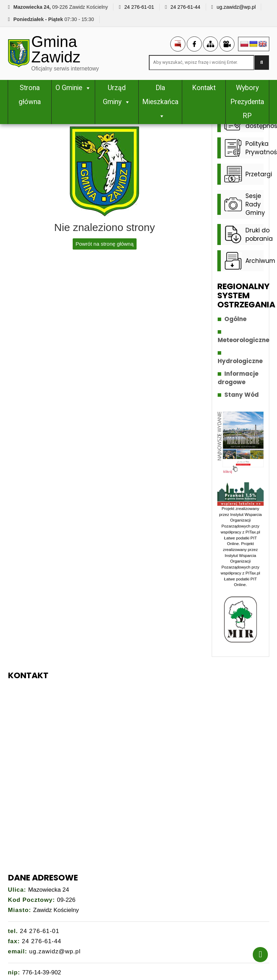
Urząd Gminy (117, 95)
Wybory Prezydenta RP (247, 102)
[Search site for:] (202, 63)
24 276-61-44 (185, 7)
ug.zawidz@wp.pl (236, 7)
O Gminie (73, 88)
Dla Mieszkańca (160, 102)
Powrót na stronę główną (104, 244)
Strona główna (30, 95)
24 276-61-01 (139, 7)
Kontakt (204, 88)
